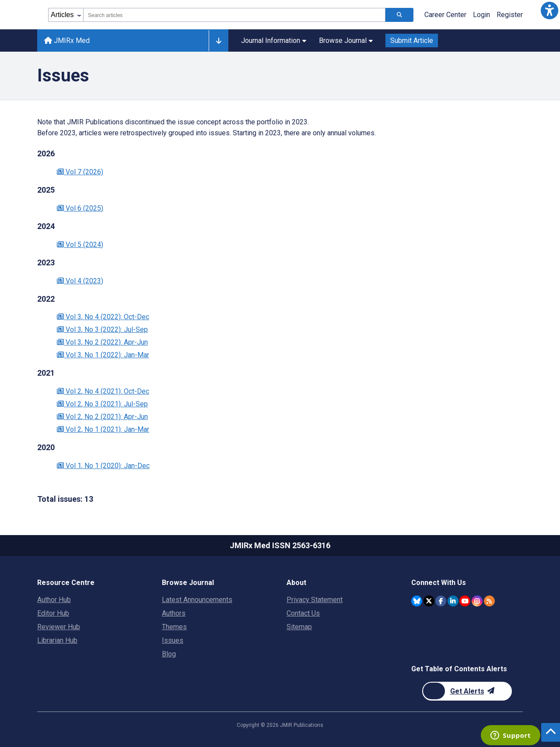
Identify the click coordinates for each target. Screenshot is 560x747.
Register (510, 15)
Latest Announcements (197, 600)
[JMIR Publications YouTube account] (465, 601)
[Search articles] (399, 15)
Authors (174, 613)
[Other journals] (219, 41)
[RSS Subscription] (489, 601)
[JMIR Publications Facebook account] (441, 601)
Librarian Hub (57, 640)
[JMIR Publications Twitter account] (429, 601)
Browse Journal (346, 41)
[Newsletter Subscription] (467, 691)
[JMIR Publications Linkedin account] (453, 601)
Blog (169, 654)
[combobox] (234, 15)
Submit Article (412, 41)
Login (481, 15)
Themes (174, 627)
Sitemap (299, 627)
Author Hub (54, 600)
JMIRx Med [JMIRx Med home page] (67, 41)
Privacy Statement (315, 600)
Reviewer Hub (59, 627)
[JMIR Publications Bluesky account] (417, 601)
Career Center (445, 15)
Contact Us (303, 613)
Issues (173, 640)
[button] (549, 11)
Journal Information (274, 41)
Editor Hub (53, 613)
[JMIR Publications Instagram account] (477, 601)
